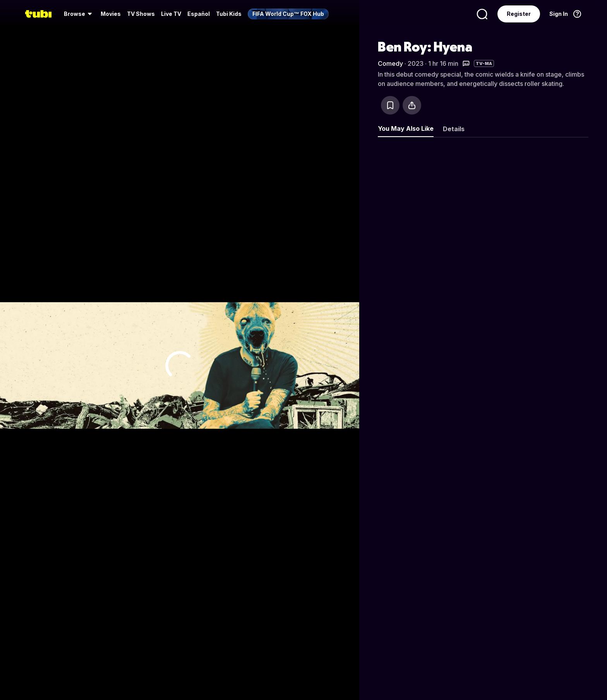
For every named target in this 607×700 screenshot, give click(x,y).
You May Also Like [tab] (406, 128)
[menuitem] (79, 14)
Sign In (559, 14)
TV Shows (141, 14)
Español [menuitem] (199, 14)
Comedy (390, 63)
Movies (111, 14)
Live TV (171, 14)
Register (519, 14)
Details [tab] (454, 129)
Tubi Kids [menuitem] (229, 14)
